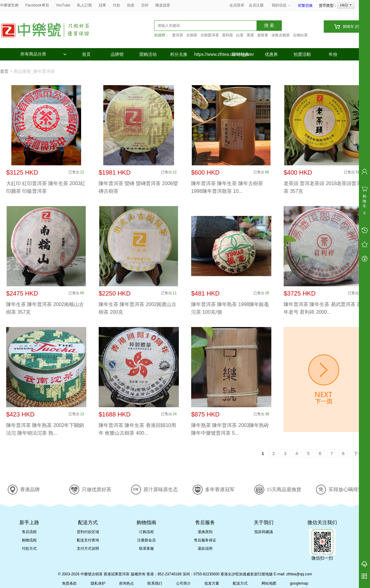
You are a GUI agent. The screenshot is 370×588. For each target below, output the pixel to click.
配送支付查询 (88, 540)
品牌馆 (117, 54)
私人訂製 (84, 5)
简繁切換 (305, 6)
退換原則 (205, 532)
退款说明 (205, 549)
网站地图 (269, 583)
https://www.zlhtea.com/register (210, 54)
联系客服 (146, 549)
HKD (346, 5)
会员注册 (256, 5)
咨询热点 (126, 583)
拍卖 (131, 5)
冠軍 (102, 5)
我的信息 (281, 5)
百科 (145, 5)
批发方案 (212, 583)
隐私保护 (98, 583)
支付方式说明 (88, 549)
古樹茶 (192, 35)
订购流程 (146, 532)
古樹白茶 (300, 35)
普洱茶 (178, 35)
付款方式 (29, 549)
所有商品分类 (43, 54)
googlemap (299, 583)
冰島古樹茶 (281, 35)
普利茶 (228, 35)
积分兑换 (179, 54)
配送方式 (240, 583)
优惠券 (271, 54)
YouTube (63, 5)
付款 (117, 5)
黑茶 (250, 35)
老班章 (263, 35)
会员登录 (237, 5)
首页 (86, 54)
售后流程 (29, 532)
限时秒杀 (240, 54)
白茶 (240, 35)
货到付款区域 (88, 532)
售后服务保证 (205, 540)
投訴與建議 (264, 532)
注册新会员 (146, 540)
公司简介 (183, 583)
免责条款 (69, 583)
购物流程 (29, 540)
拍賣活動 (302, 54)
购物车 (347, 27)
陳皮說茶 (163, 5)
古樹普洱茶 (210, 35)
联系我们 (155, 583)
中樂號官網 (9, 5)
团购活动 (148, 54)
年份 (333, 54)
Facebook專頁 (37, 5)
